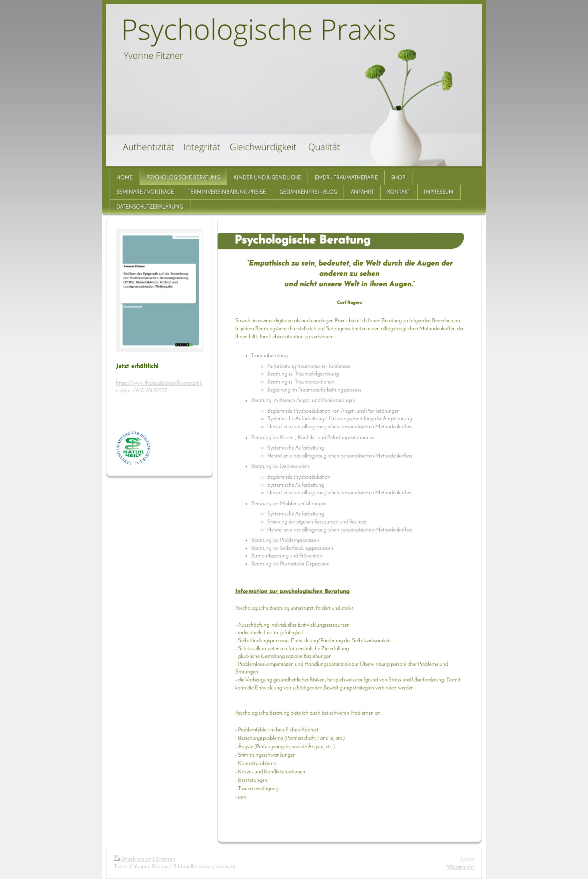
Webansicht (460, 867)
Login (467, 859)
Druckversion (133, 859)
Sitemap (165, 859)
